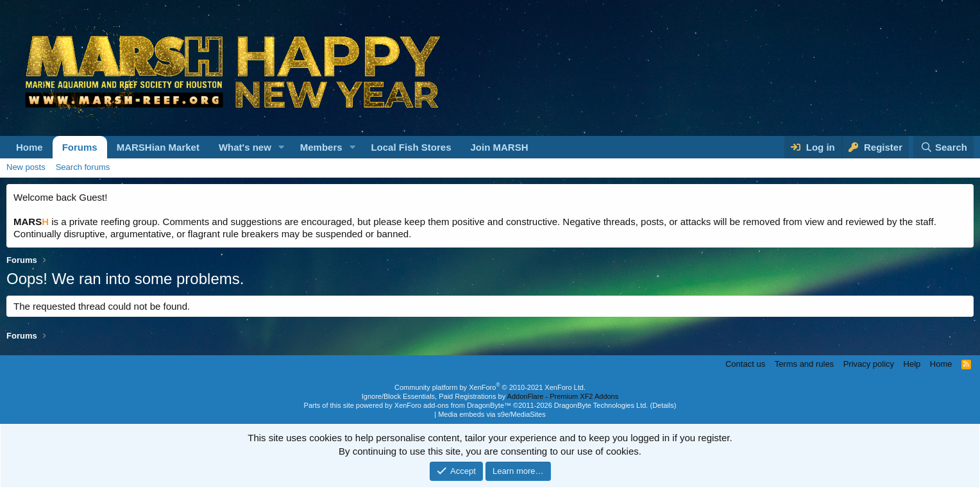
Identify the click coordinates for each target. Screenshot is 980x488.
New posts (26, 167)
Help (912, 364)
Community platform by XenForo (490, 387)
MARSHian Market (158, 147)
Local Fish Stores (411, 147)
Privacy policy (869, 364)
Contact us (745, 364)
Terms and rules (804, 364)
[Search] (943, 147)
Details (663, 405)
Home (30, 147)
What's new (245, 147)
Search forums (83, 167)
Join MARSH (499, 147)
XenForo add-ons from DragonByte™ (453, 405)
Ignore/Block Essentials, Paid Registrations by (490, 396)
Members (321, 147)
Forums (80, 147)
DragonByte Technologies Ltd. (601, 405)
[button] (282, 147)
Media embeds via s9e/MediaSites (492, 414)
